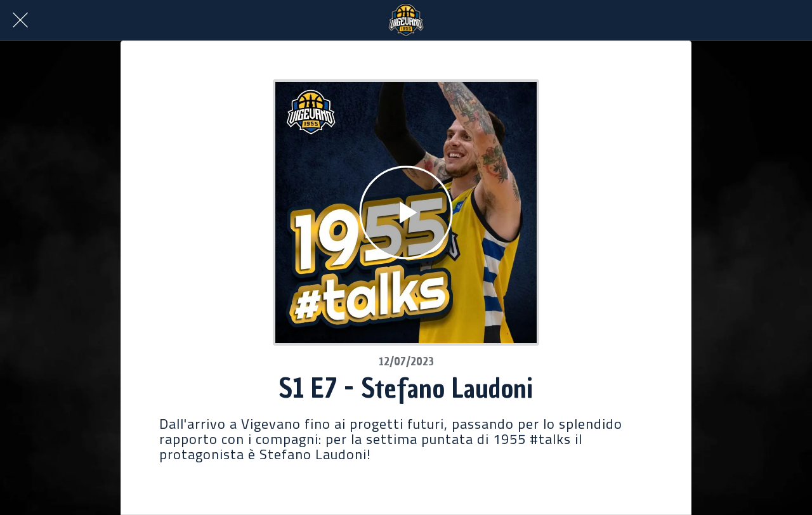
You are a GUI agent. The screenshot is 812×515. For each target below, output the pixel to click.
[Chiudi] (20, 20)
